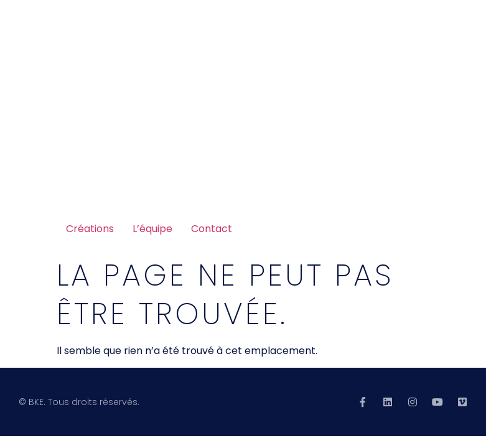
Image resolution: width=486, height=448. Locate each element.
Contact (212, 229)
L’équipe (152, 229)
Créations (90, 229)
